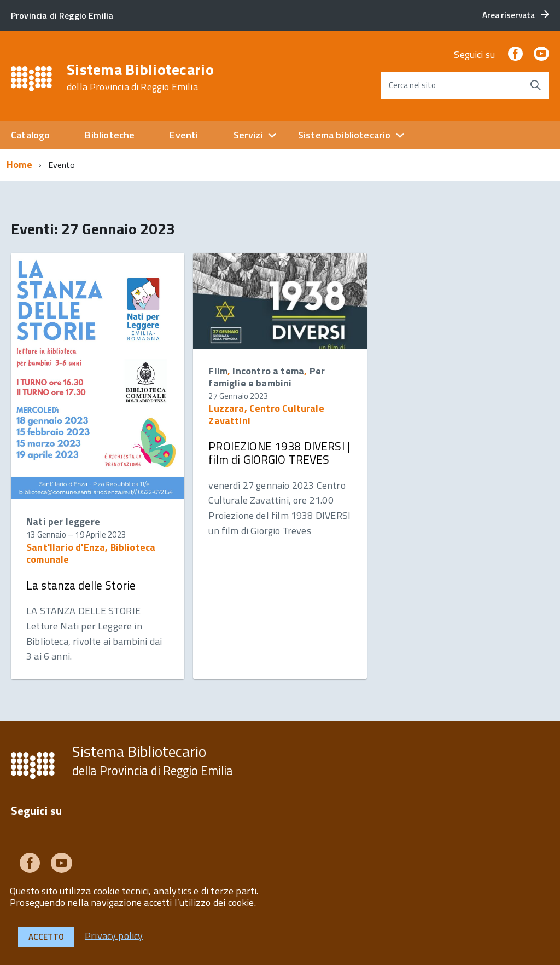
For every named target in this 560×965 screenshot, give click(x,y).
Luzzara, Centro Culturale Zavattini (266, 414)
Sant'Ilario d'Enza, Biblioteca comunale (91, 553)
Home (19, 164)
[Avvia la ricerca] (535, 85)
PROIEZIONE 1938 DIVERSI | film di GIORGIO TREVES (279, 453)
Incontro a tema (268, 371)
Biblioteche (110, 135)
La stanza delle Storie (81, 585)
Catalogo (30, 135)
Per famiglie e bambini (267, 377)
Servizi (248, 135)
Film (218, 371)
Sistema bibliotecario (345, 135)
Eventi (184, 135)
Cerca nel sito (412, 85)
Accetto (46, 937)
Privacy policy (114, 935)
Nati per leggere (63, 521)
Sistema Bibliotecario (140, 77)
